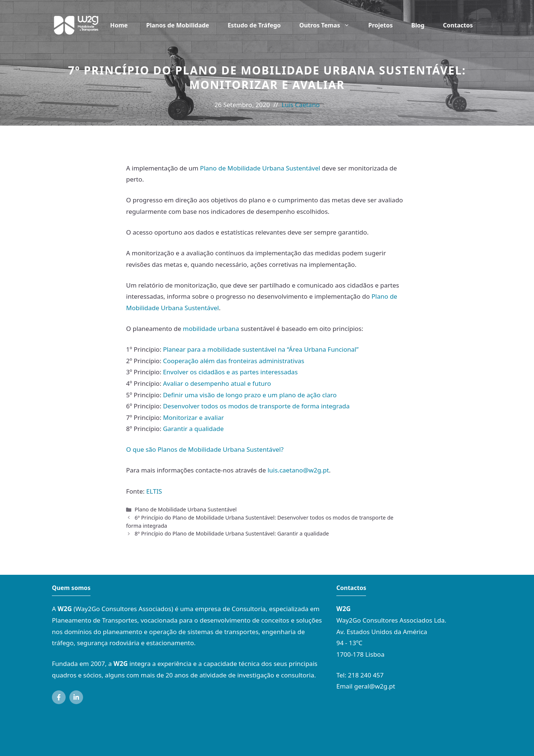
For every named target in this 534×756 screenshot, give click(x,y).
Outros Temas (329, 25)
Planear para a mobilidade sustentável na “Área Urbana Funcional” (261, 349)
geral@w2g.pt (375, 686)
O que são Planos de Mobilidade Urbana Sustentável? (205, 449)
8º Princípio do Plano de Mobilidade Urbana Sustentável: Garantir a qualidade (232, 533)
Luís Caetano (301, 105)
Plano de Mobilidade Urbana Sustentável (260, 168)
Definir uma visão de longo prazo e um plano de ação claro (250, 395)
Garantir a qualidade (193, 429)
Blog (418, 25)
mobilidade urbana (211, 329)
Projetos (380, 25)
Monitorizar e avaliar (193, 417)
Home (119, 25)
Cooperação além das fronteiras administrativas (233, 361)
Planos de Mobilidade (178, 25)
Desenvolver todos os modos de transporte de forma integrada (256, 406)
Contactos (458, 25)
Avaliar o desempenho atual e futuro (217, 383)
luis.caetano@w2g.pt (298, 470)
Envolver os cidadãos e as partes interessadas (230, 372)
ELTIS (154, 491)
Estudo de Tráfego (254, 25)
